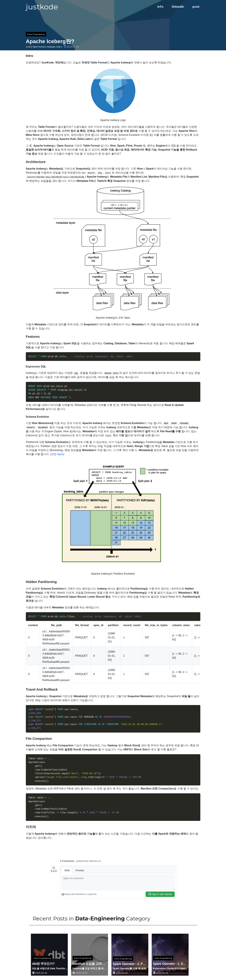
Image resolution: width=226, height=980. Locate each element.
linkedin (178, 7)
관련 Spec (57, 454)
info (160, 7)
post (196, 7)
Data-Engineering (36, 34)
